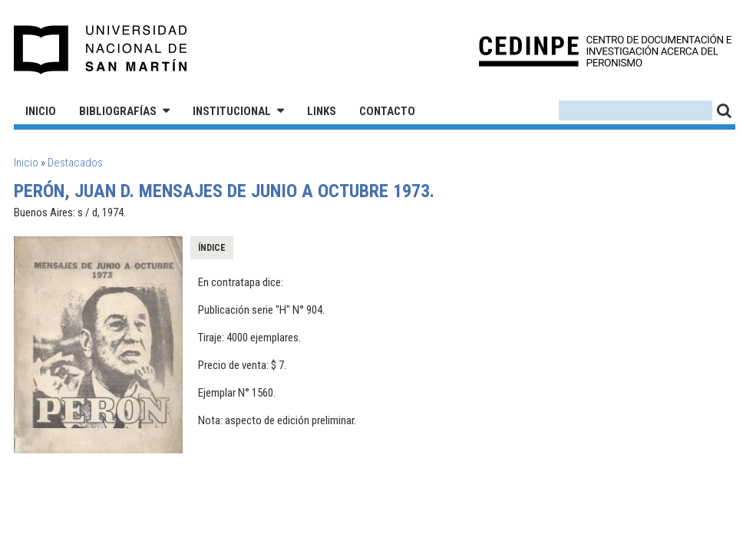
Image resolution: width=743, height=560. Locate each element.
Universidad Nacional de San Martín (101, 50)
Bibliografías (118, 111)
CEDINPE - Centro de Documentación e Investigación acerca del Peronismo (605, 50)
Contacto (387, 111)
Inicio (41, 111)
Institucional (232, 111)
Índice (212, 248)
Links (322, 111)
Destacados (75, 163)
